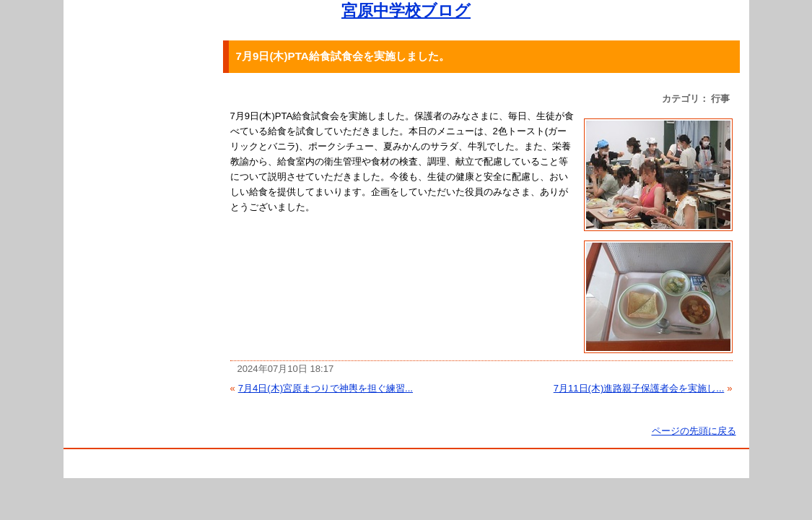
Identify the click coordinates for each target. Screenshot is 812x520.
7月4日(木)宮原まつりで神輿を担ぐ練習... (326, 388)
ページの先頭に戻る (694, 431)
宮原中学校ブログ (406, 10)
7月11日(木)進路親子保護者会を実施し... (639, 388)
